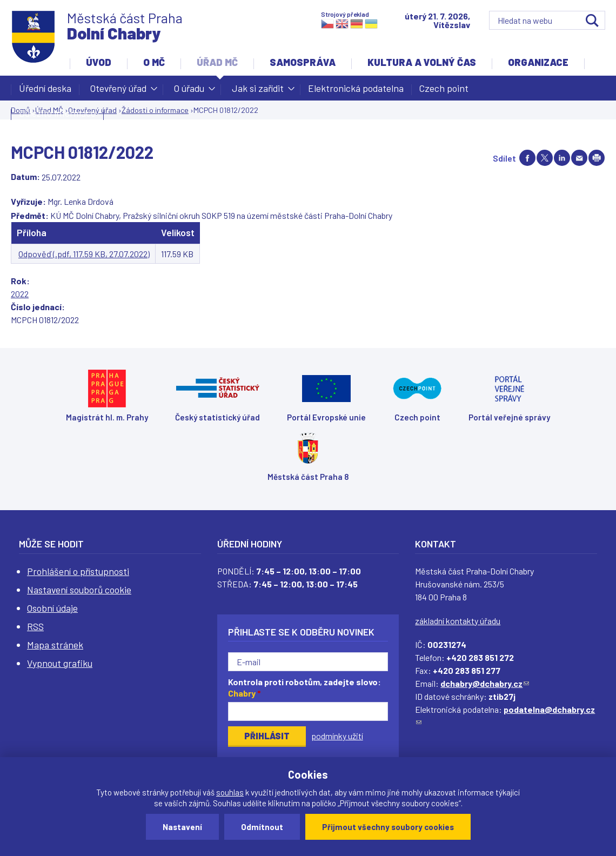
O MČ (154, 62)
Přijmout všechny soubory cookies (388, 827)
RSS (35, 626)
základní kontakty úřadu (458, 621)
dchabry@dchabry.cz (485, 683)
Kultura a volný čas (422, 62)
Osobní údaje (52, 608)
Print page (597, 158)
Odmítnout (262, 827)
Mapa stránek (55, 645)
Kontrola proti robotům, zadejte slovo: (304, 687)
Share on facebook (527, 158)
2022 (20, 294)
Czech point (444, 88)
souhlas (230, 792)
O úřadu (189, 91)
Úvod (99, 62)
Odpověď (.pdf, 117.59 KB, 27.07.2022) (84, 254)
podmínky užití (337, 736)
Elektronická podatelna (356, 88)
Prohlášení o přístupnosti (78, 571)
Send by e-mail (579, 158)
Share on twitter (545, 158)
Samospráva (303, 62)
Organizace (538, 62)
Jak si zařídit (258, 91)
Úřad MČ (217, 62)
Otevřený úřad (118, 91)
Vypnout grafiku (60, 663)
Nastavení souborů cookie (79, 590)
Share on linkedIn (562, 158)
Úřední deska (45, 88)
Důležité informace (57, 113)
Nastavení (182, 827)
